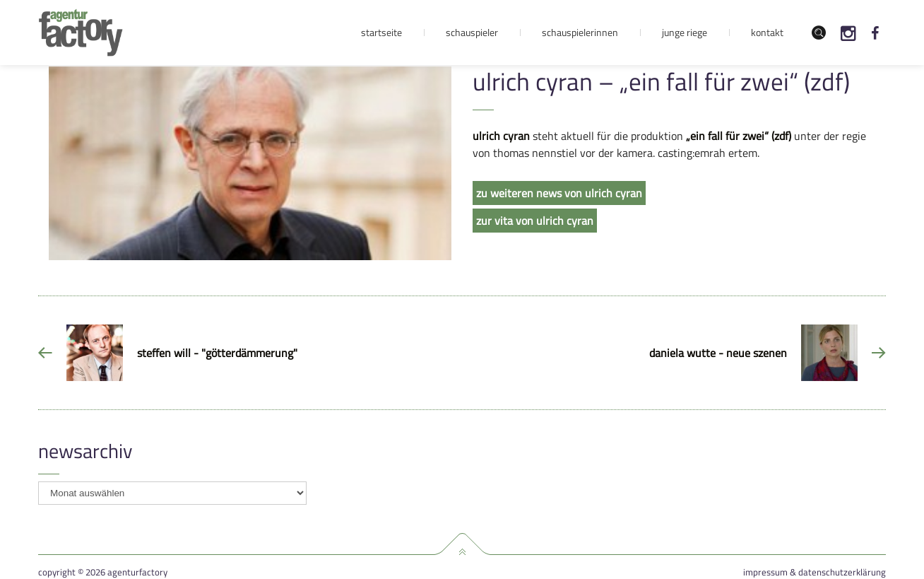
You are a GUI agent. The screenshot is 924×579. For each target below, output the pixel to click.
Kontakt (767, 32)
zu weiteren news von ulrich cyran (559, 193)
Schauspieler (472, 32)
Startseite (381, 32)
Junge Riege (685, 32)
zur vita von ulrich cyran (535, 221)
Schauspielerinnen (580, 32)
